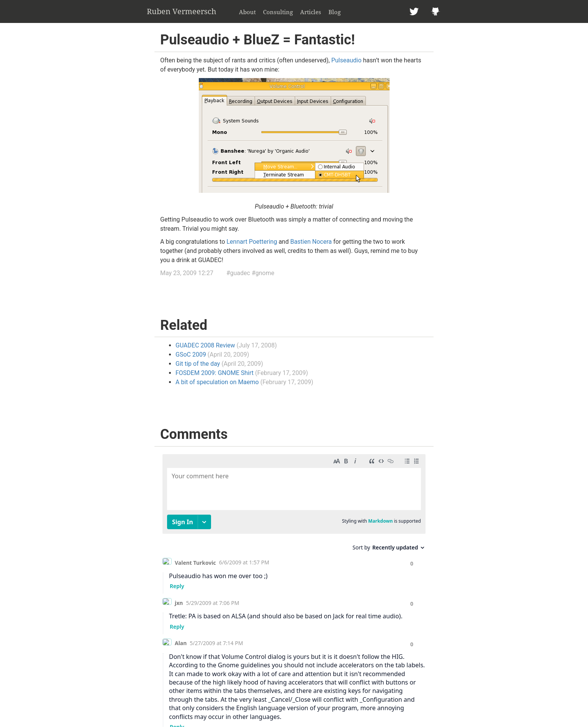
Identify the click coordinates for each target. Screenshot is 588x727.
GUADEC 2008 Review (205, 345)
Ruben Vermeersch (182, 11)
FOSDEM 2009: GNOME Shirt (214, 373)
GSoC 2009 (191, 355)
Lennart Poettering (252, 242)
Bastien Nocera (311, 242)
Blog (335, 12)
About (247, 12)
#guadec (238, 273)
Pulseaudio (346, 60)
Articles (311, 12)
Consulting (278, 12)
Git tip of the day (198, 364)
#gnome (263, 273)
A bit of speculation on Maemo (217, 382)
